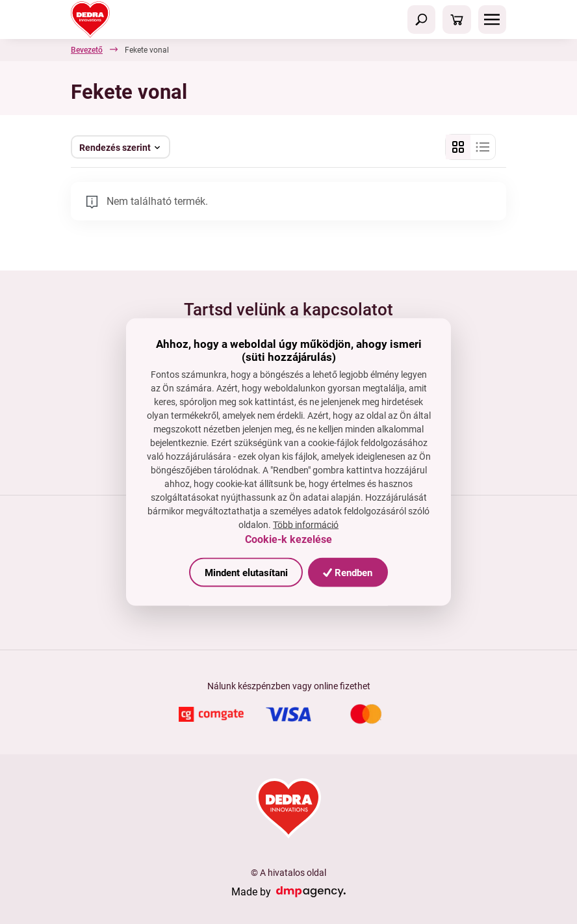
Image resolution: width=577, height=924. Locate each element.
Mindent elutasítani (246, 572)
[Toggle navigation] (422, 20)
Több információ (306, 525)
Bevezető (87, 50)
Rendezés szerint (115, 148)
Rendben (348, 572)
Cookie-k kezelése (288, 539)
